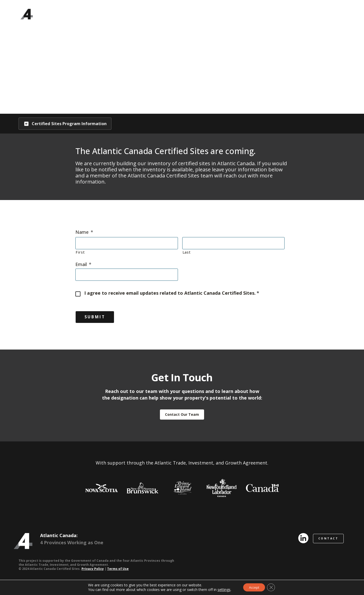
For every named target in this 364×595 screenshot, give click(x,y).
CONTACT (330, 540)
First (80, 252)
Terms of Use (118, 571)
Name (84, 233)
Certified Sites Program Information (74, 124)
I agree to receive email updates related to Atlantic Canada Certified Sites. (172, 294)
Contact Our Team (182, 416)
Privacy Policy (93, 571)
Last (187, 252)
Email (83, 265)
